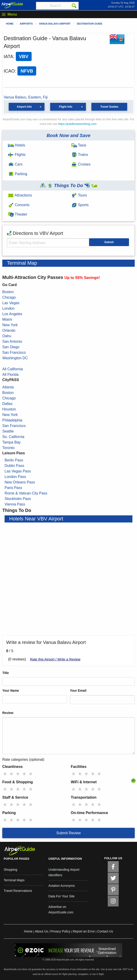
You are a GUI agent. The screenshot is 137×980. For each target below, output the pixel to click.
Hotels (17, 145)
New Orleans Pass (20, 482)
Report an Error (84, 931)
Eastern (34, 97)
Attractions (20, 195)
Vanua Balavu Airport (55, 24)
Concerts (19, 205)
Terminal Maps (14, 880)
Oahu (7, 336)
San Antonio (12, 341)
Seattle (8, 431)
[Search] (74, 6)
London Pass (15, 477)
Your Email (78, 691)
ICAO (9, 71)
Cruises (81, 164)
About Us (41, 931)
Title (6, 673)
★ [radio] (5, 774)
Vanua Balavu (15, 97)
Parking (18, 174)
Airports (26, 24)
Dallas (7, 404)
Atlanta (8, 387)
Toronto (8, 448)
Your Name (11, 691)
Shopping (10, 870)
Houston (9, 409)
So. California (13, 437)
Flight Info (66, 107)
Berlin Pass (14, 460)
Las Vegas (11, 303)
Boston (8, 292)
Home (10, 24)
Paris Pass (13, 488)
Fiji (45, 97)
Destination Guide (90, 24)
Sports (80, 205)
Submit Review (69, 833)
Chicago (9, 297)
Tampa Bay (11, 442)
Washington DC (15, 358)
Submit (109, 242)
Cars (15, 164)
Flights (17, 155)
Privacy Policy (60, 931)
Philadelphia (12, 420)
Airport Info (24, 107)
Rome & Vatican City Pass (26, 493)
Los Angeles (12, 314)
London (8, 308)
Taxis (79, 145)
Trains (80, 155)
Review (8, 713)
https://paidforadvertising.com (77, 124)
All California (13, 369)
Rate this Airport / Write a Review (55, 659)
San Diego (11, 347)
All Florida (10, 375)
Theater (18, 214)
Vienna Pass (15, 504)
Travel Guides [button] (109, 107)
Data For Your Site (61, 896)
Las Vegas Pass (18, 471)
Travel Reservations (18, 891)
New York (10, 325)
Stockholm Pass (18, 499)
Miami (7, 319)
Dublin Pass (14, 466)
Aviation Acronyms (62, 886)
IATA (8, 56)
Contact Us (105, 931)
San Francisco (14, 352)
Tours (79, 195)
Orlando (9, 330)
